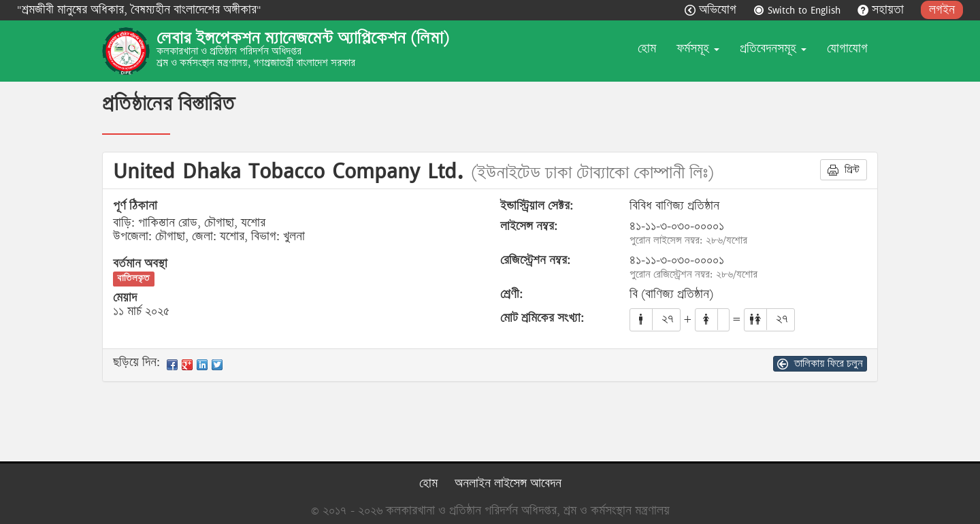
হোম (647, 49)
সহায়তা (882, 10)
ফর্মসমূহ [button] (698, 49)
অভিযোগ (712, 10)
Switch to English (799, 10)
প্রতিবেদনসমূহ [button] (773, 49)
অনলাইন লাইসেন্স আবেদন (508, 484)
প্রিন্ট (844, 169)
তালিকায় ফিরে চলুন (820, 363)
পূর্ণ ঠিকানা (135, 206)
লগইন (942, 10)
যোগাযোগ (847, 49)
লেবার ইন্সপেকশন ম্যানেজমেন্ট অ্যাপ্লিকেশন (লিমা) (303, 38)
